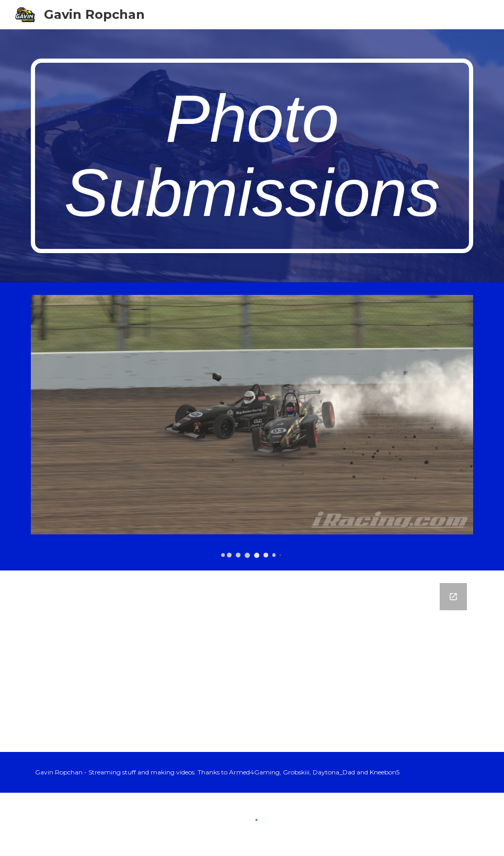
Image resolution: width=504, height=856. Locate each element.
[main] (252, 156)
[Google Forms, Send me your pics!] (252, 661)
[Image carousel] (252, 426)
